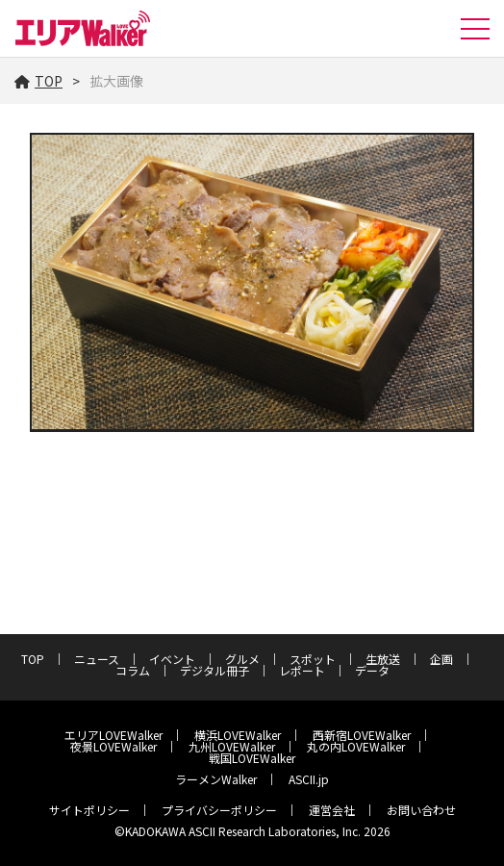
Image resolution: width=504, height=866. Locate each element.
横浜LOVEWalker (238, 735)
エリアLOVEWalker (113, 735)
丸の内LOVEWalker (356, 746)
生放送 (383, 659)
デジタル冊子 (214, 670)
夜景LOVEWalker (113, 746)
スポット (313, 659)
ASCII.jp (309, 779)
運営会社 (332, 810)
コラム (133, 670)
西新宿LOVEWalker (362, 735)
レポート (302, 670)
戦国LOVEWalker (252, 758)
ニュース (97, 659)
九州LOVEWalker (232, 746)
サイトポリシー (89, 810)
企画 (441, 659)
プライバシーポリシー (219, 810)
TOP (38, 81)
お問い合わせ (421, 810)
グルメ (242, 659)
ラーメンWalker (216, 779)
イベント (172, 659)
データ (372, 670)
